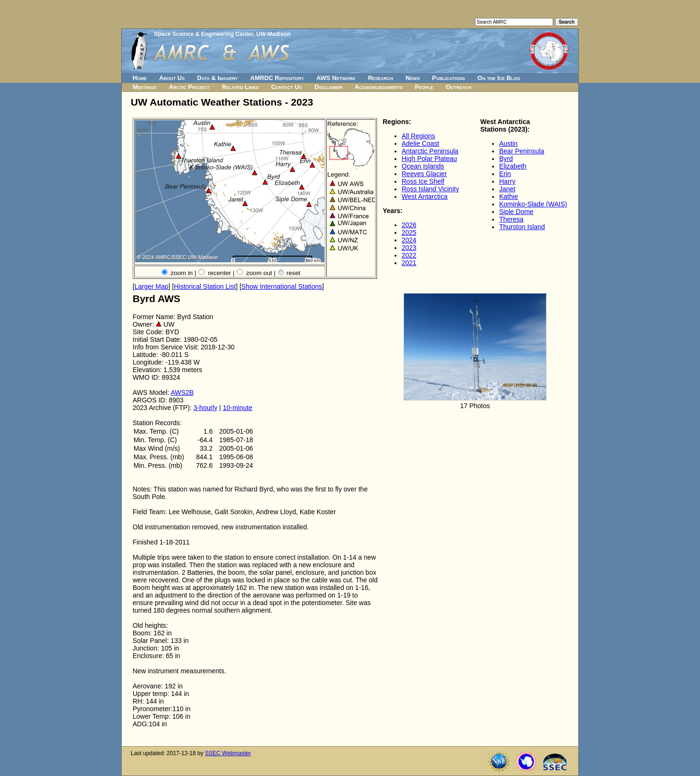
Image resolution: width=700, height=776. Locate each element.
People (424, 87)
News (413, 78)
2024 (409, 240)
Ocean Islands (423, 166)
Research (381, 78)
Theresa (511, 219)
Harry (507, 181)
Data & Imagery (217, 78)
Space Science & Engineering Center (203, 34)
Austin (508, 143)
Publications (449, 78)
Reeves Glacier (424, 174)
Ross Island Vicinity (430, 189)
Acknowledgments (379, 87)
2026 (409, 225)
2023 (409, 248)
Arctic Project (189, 87)
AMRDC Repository (277, 78)
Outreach (458, 87)
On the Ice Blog (499, 78)
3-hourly (205, 408)
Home (140, 78)
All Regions (418, 136)
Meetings (144, 87)
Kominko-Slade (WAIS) (533, 204)
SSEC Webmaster (228, 753)
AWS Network (336, 78)
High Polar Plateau (429, 159)
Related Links (240, 87)
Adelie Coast (420, 143)
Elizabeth (513, 166)
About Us (172, 78)
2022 (409, 255)
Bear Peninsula (522, 151)
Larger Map (152, 286)
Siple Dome (516, 212)
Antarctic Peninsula (430, 151)
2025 (409, 232)
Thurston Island (522, 227)
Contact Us (286, 87)
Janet (507, 189)
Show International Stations (282, 286)
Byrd (506, 159)
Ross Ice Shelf (423, 181)
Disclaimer (328, 87)
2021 (409, 263)
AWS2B (182, 392)
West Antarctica (425, 196)
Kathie (509, 196)
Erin (505, 174)
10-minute (237, 408)
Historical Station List (205, 286)
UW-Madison (273, 34)
